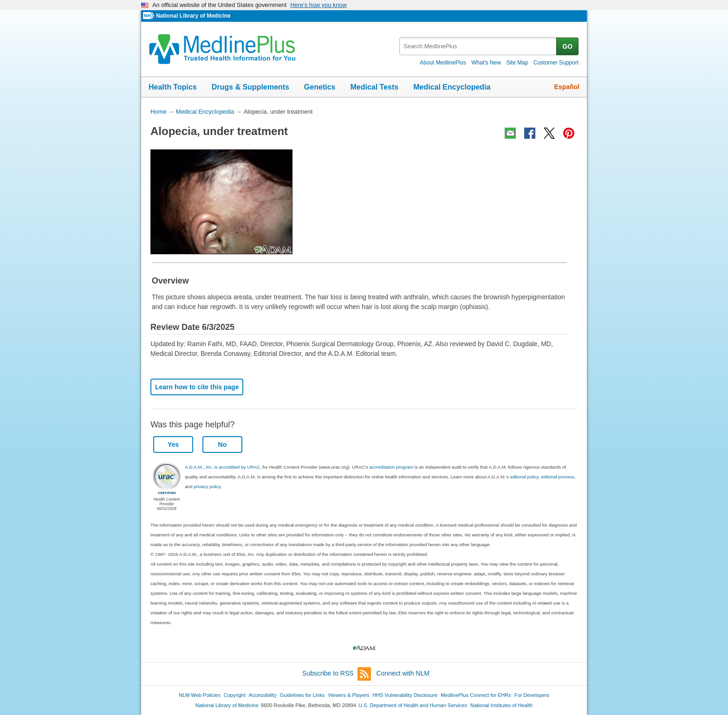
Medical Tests (374, 87)
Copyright (235, 695)
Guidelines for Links (302, 695)
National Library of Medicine (193, 16)
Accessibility (263, 695)
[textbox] (478, 46)
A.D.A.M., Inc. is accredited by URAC (222, 467)
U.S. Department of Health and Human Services (413, 705)
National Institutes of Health (501, 705)
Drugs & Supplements (250, 87)
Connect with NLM (403, 673)
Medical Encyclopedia (452, 87)
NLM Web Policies (200, 695)
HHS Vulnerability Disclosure (405, 695)
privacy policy (207, 486)
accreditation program (391, 467)
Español (567, 87)
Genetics (320, 87)
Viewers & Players (348, 695)
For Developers (532, 695)
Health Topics (173, 87)
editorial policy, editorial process (542, 477)
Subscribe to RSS (337, 674)
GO (567, 46)
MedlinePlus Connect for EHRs (476, 695)
